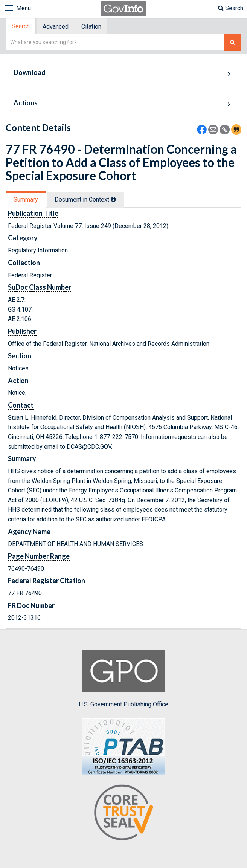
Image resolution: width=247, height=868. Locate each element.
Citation (91, 27)
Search (231, 8)
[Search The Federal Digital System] (233, 42)
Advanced (56, 27)
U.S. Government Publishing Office (124, 679)
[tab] (21, 26)
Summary (26, 199)
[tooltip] (113, 199)
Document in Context (85, 199)
